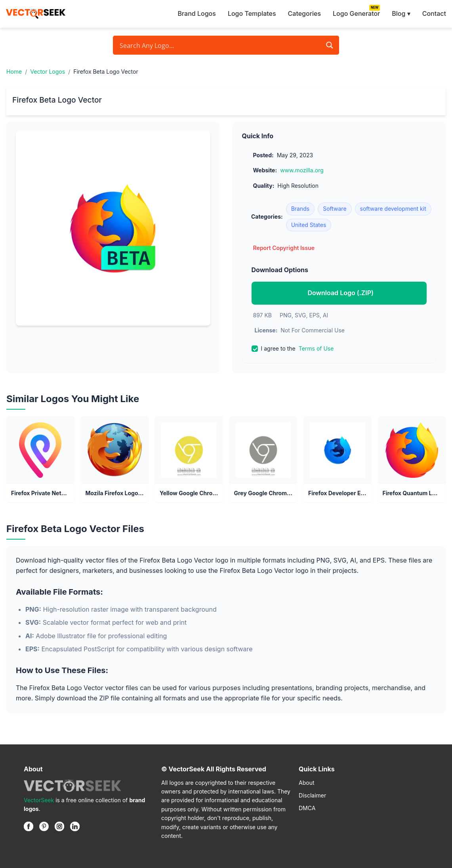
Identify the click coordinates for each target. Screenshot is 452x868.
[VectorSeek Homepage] (36, 14)
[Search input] (219, 45)
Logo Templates (252, 13)
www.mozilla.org (302, 170)
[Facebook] (29, 826)
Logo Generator (356, 13)
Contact (434, 13)
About (306, 783)
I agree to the (293, 349)
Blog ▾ (401, 13)
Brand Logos (196, 13)
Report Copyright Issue (284, 248)
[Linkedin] (75, 826)
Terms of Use (316, 348)
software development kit (393, 209)
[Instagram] (59, 826)
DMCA (307, 808)
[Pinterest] (44, 826)
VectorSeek (39, 800)
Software (335, 209)
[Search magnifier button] (330, 45)
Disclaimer (312, 795)
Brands (300, 209)
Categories (304, 13)
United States (309, 225)
